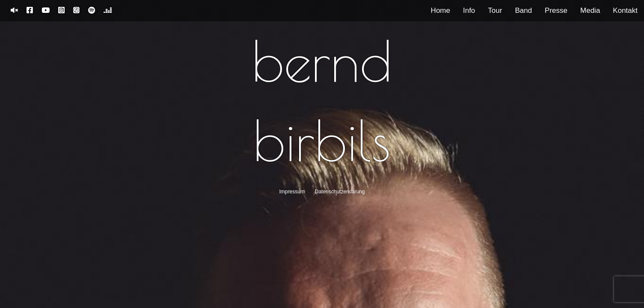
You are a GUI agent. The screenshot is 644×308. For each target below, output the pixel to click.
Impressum (292, 192)
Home (441, 10)
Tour (495, 10)
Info (469, 10)
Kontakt (625, 10)
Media (590, 10)
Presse (556, 10)
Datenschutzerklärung (340, 192)
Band (523, 10)
